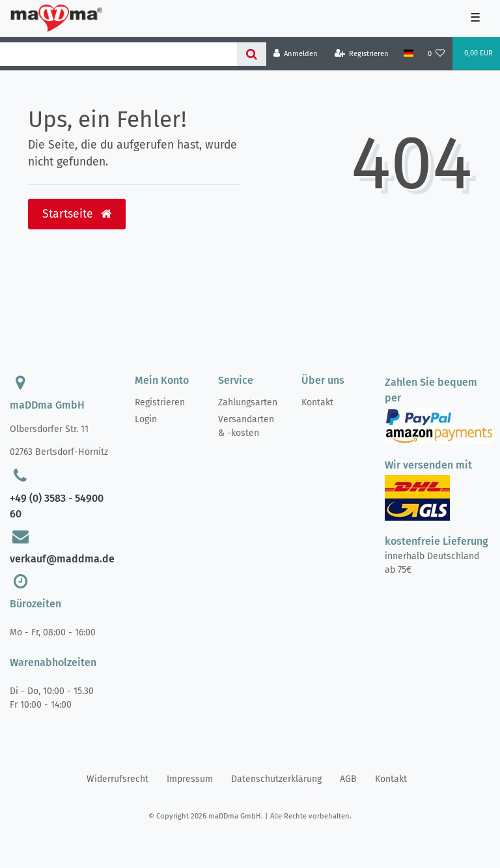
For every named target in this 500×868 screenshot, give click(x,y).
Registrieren (160, 402)
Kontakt (317, 402)
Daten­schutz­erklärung (276, 779)
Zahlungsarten (248, 402)
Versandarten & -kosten (246, 426)
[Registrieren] (362, 54)
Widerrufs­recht (118, 779)
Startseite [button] (77, 214)
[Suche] (252, 54)
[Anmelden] (296, 54)
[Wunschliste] (437, 54)
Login (146, 419)
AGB (348, 779)
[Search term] (118, 54)
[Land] (408, 53)
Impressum (190, 779)
